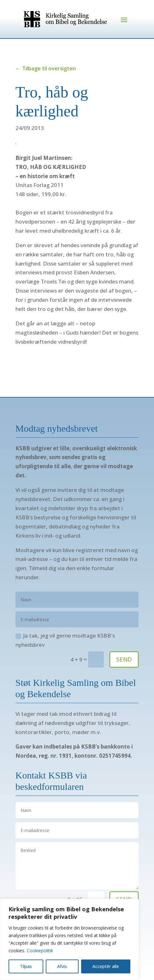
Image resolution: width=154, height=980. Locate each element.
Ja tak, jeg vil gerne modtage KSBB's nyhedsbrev (65, 640)
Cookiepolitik (40, 951)
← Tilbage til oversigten (46, 68)
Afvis (62, 966)
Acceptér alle (106, 966)
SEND (124, 659)
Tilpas (26, 966)
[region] (69, 939)
